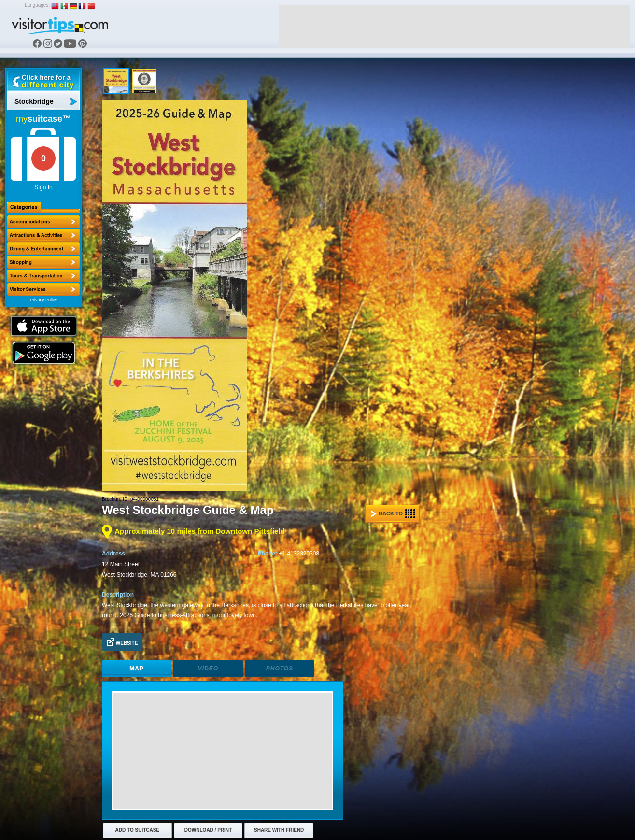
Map (137, 669)
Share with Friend (279, 830)
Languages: (37, 5)
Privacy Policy (43, 300)
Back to (393, 513)
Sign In (43, 187)
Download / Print (208, 830)
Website (122, 642)
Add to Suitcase (138, 830)
